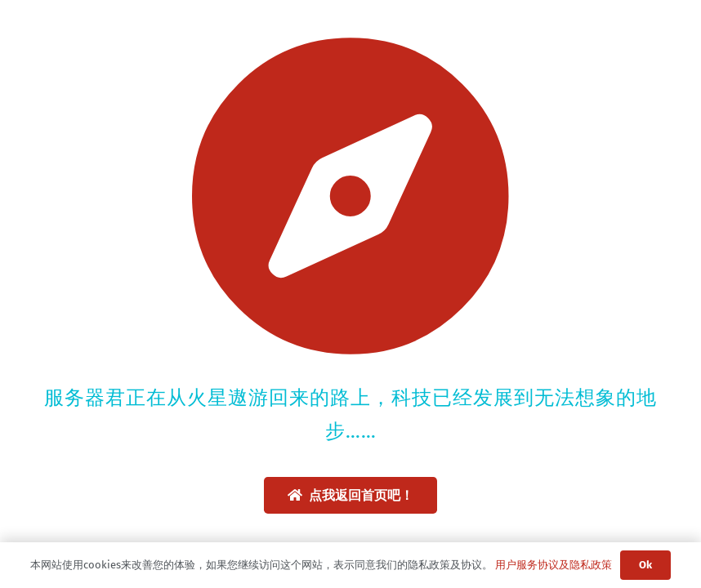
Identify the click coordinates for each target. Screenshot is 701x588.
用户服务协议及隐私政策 (554, 565)
